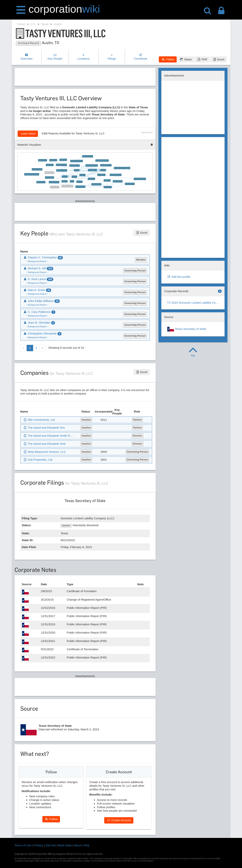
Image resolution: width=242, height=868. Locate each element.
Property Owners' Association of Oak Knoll (32, 174)
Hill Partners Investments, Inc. (62, 170)
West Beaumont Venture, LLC (88, 156)
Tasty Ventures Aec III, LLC (96, 184)
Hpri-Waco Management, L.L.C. (106, 165)
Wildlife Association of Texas (75, 165)
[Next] (43, 348)
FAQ (86, 845)
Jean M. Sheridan (39, 323)
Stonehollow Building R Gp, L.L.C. (140, 179)
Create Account (119, 820)
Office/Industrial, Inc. (50, 165)
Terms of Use (23, 845)
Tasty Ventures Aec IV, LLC (80, 187)
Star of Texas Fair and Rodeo (37, 169)
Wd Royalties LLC (107, 180)
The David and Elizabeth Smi (67, 186)
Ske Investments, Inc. (101, 175)
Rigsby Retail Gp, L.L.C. (43, 160)
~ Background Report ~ (37, 261)
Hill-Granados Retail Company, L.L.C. (102, 160)
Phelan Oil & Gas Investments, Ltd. (76, 161)
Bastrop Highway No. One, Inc (62, 165)
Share (186, 59)
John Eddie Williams (42, 301)
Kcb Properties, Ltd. (38, 460)
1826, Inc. (72, 181)
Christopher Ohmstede (42, 333)
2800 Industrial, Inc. (63, 160)
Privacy (38, 845)
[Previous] (24, 348)
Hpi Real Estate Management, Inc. (92, 165)
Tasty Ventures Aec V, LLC (130, 184)
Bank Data (65, 845)
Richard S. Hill (103, 170)
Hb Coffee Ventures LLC (41, 182)
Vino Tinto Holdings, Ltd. (50, 177)
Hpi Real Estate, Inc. (53, 160)
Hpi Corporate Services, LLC (54, 182)
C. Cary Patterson (39, 312)
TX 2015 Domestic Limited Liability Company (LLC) (194, 303)
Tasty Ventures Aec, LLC (92, 170)
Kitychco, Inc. (74, 177)
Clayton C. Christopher (43, 257)
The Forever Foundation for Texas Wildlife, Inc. (122, 168)
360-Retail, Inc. (65, 181)
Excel (219, 59)
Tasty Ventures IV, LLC (55, 187)
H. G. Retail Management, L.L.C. (116, 175)
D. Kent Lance (65, 177)
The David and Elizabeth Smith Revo (49, 436)
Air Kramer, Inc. (80, 182)
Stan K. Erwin (77, 170)
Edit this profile (179, 277)
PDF (202, 59)
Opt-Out (51, 845)
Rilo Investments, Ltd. (108, 187)
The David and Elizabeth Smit (45, 444)
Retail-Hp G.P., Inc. (91, 179)
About (78, 845)
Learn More (28, 134)
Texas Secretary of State (187, 329)
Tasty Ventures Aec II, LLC (118, 181)
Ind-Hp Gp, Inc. (82, 175)
